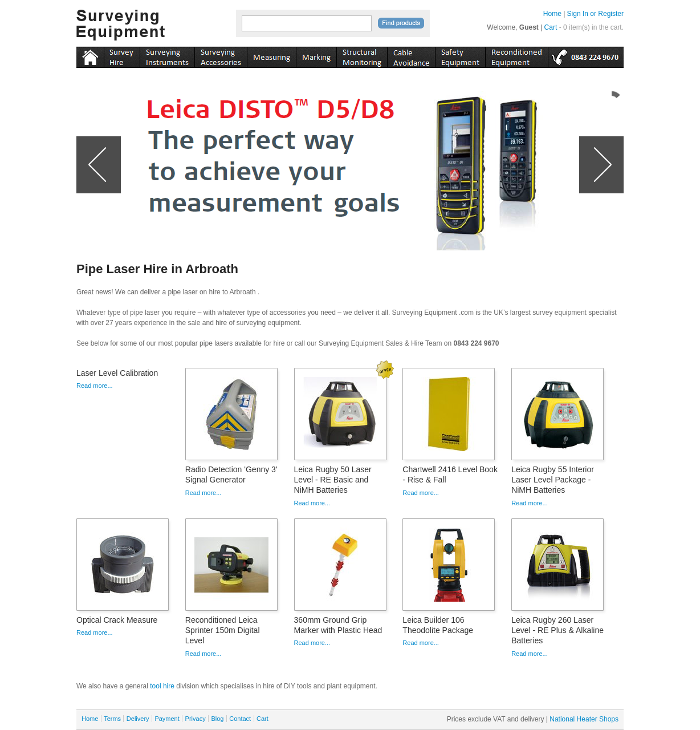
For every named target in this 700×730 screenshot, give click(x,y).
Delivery (138, 719)
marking (316, 55)
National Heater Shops (584, 719)
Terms (112, 719)
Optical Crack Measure (117, 620)
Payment (167, 719)
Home (552, 14)
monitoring (362, 55)
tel (586, 55)
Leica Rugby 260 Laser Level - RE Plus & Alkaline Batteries (557, 630)
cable (411, 55)
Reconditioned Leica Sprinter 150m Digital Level (223, 630)
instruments (122, 55)
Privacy (196, 719)
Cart (551, 27)
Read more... (95, 386)
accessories (221, 55)
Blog (217, 719)
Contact (240, 719)
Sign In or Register (595, 14)
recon (516, 55)
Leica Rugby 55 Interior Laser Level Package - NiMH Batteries (553, 480)
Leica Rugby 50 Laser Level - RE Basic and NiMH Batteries (333, 480)
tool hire (162, 686)
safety (460, 55)
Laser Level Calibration (117, 373)
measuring (271, 55)
